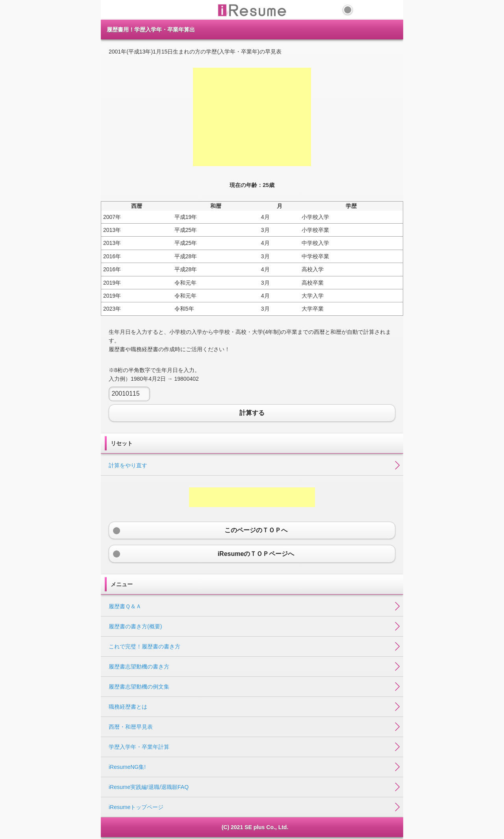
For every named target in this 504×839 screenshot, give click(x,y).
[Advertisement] (252, 117)
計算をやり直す (128, 465)
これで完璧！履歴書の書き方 (145, 646)
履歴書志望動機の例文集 (139, 687)
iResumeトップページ (136, 807)
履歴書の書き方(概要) (135, 626)
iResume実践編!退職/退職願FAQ (149, 787)
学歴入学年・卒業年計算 (139, 747)
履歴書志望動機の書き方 (139, 667)
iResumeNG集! (127, 767)
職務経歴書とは (128, 707)
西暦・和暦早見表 (131, 727)
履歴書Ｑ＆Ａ (125, 606)
